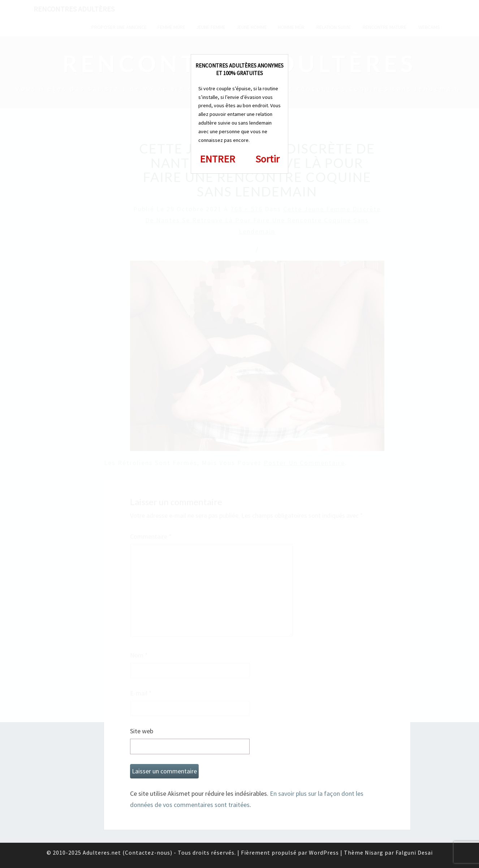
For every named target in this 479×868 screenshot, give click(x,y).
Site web (142, 731)
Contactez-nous (148, 852)
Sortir (267, 159)
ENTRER (217, 159)
